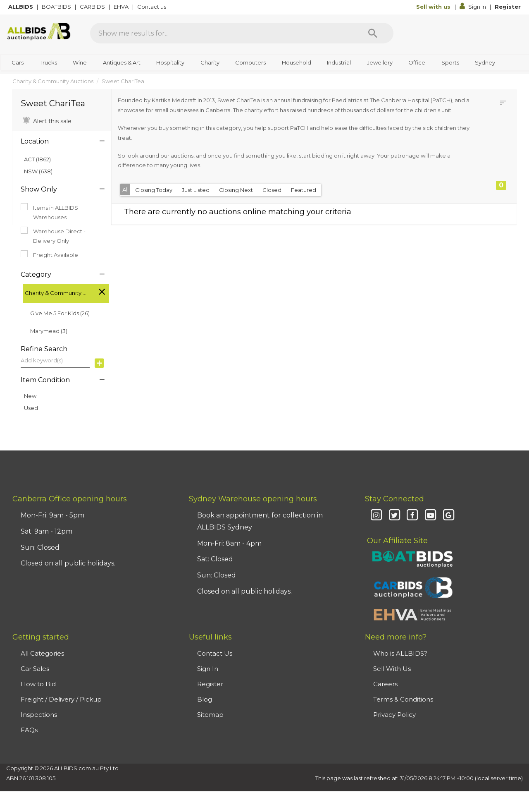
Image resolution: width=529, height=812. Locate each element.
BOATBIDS (57, 7)
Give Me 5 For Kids (60, 313)
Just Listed (196, 190)
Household (297, 62)
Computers (250, 62)
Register (508, 7)
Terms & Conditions (403, 699)
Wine (80, 62)
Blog (205, 699)
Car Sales (35, 669)
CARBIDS (93, 7)
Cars (18, 62)
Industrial (339, 62)
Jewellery (380, 62)
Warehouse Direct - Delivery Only (53, 235)
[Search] (373, 33)
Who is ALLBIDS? (400, 653)
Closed (272, 190)
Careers (385, 684)
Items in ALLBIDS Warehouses (49, 212)
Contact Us (215, 653)
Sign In (473, 7)
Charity (210, 62)
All (125, 189)
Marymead (49, 331)
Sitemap (210, 715)
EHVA (122, 7)
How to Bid (38, 684)
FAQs (29, 730)
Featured (304, 190)
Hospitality (170, 62)
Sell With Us (392, 669)
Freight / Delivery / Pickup (61, 699)
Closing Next (236, 190)
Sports (450, 62)
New (30, 396)
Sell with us (434, 7)
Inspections (39, 715)
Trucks (48, 62)
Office (417, 62)
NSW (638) (38, 171)
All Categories (42, 653)
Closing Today (154, 190)
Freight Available (49, 254)
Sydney (485, 62)
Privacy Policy (394, 715)
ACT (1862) (37, 159)
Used (31, 408)
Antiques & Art (122, 62)
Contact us (152, 7)
